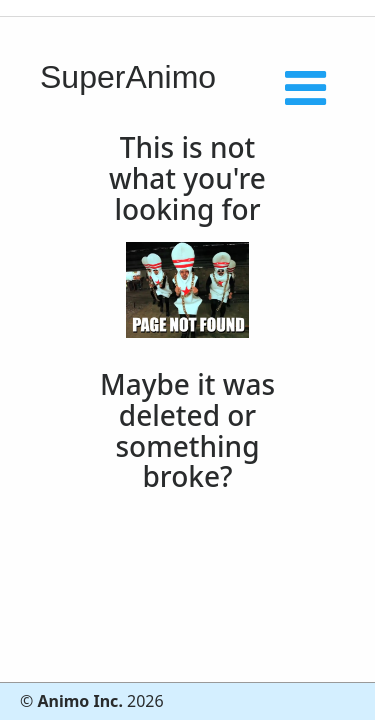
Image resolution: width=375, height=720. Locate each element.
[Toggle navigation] (331, 28)
